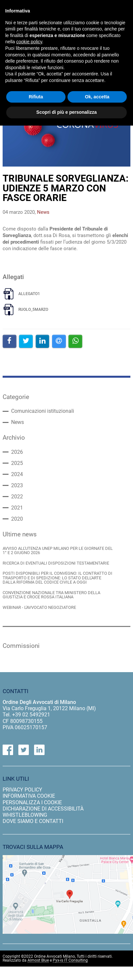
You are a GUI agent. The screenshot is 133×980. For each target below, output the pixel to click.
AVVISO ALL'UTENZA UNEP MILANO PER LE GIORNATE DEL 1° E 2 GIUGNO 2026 (58, 551)
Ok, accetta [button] (97, 97)
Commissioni (21, 646)
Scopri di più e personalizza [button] (66, 112)
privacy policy (22, 790)
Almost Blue (38, 960)
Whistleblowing (25, 815)
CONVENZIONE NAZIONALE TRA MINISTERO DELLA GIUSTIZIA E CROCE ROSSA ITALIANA (51, 595)
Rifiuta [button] (36, 97)
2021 (17, 508)
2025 (17, 463)
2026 (17, 452)
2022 (17, 497)
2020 (17, 519)
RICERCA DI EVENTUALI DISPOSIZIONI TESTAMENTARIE (56, 563)
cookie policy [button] (29, 42)
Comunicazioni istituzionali (43, 411)
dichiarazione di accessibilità (43, 809)
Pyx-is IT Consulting (70, 960)
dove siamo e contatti (33, 821)
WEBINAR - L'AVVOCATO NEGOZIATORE (39, 607)
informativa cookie (29, 796)
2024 (17, 474)
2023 (17, 486)
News (18, 422)
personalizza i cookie (32, 802)
